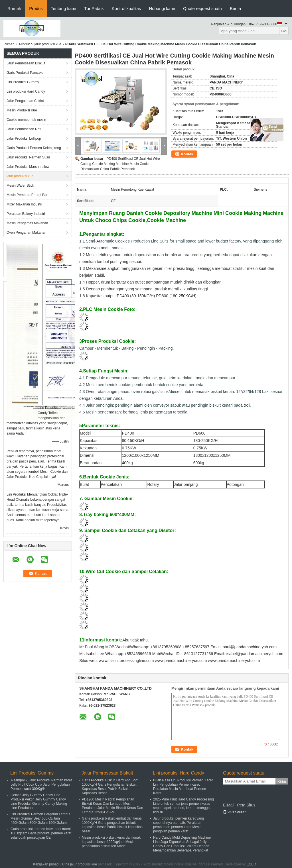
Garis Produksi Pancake (25, 73)
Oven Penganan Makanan (26, 233)
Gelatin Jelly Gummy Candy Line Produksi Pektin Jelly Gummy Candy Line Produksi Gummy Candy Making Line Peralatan (39, 801)
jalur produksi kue (48, 44)
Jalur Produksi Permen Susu (28, 157)
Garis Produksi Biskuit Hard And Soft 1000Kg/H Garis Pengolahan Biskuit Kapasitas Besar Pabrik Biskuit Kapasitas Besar (110, 787)
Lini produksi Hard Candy (26, 91)
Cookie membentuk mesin (26, 120)
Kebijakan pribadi (46, 864)
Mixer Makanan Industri (24, 204)
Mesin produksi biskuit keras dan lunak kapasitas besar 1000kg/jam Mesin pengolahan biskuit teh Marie (111, 842)
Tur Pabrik (94, 8)
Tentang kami (63, 8)
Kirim (282, 782)
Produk (36, 8)
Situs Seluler (234, 812)
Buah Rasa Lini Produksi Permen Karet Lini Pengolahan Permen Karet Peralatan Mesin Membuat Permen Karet (183, 787)
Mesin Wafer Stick (20, 186)
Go (284, 31)
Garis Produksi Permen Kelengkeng (34, 148)
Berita (235, 8)
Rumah (14, 8)
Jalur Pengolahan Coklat (25, 101)
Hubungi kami (162, 8)
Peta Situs (246, 805)
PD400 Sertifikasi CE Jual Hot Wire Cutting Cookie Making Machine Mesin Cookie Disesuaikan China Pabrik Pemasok (120, 164)
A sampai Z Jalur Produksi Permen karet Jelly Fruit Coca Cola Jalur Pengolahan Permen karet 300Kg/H (41, 785)
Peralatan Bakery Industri (26, 214)
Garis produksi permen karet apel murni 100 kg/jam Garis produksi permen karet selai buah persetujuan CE (41, 833)
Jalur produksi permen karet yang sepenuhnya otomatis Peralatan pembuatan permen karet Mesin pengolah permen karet (179, 825)
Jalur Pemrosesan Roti (24, 129)
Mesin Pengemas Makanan (27, 223)
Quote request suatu (202, 8)
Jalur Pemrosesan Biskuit (26, 63)
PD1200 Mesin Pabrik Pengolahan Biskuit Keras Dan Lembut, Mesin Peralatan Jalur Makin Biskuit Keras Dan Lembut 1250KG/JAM (112, 806)
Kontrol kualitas (126, 8)
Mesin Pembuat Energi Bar (27, 195)
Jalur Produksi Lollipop (24, 138)
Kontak (187, 154)
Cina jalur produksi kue (80, 864)
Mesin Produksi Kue (22, 110)
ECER (251, 864)
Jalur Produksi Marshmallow (28, 167)
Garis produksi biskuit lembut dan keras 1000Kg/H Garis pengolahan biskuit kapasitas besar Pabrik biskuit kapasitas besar (112, 825)
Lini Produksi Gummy (23, 82)
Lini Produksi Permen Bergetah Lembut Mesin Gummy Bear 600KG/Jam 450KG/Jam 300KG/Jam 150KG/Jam (40, 818)
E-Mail (229, 805)
